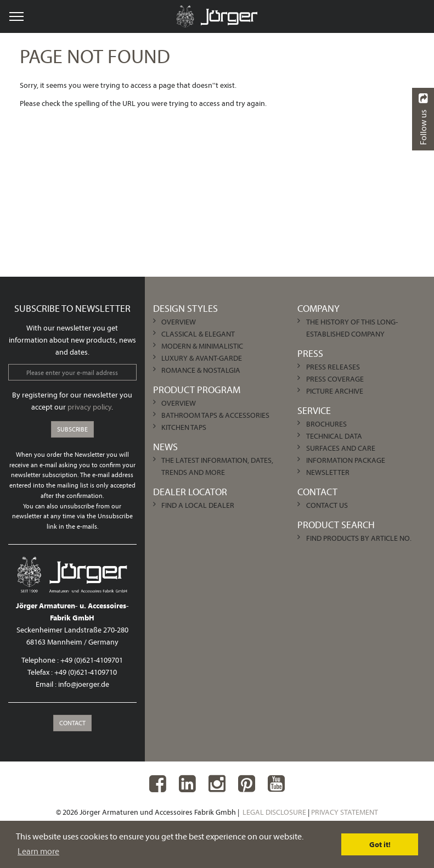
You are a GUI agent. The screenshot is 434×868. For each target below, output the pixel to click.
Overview (179, 322)
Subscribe (72, 429)
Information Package (346, 460)
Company (319, 308)
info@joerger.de (84, 684)
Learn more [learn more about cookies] (38, 851)
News (165, 447)
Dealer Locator (190, 492)
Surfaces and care (341, 448)
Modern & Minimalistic (202, 346)
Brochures (326, 424)
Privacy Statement (345, 812)
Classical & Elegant (198, 334)
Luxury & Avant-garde (202, 358)
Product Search (336, 525)
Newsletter (328, 472)
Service (314, 410)
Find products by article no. (359, 538)
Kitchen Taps (184, 427)
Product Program (197, 390)
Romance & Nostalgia (201, 370)
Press (310, 353)
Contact (72, 723)
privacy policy (89, 407)
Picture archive (335, 391)
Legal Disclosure (274, 812)
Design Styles (185, 308)
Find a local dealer (198, 505)
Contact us (327, 505)
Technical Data (334, 436)
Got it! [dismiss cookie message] (380, 844)
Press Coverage (335, 379)
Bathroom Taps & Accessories (215, 415)
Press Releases (333, 367)
